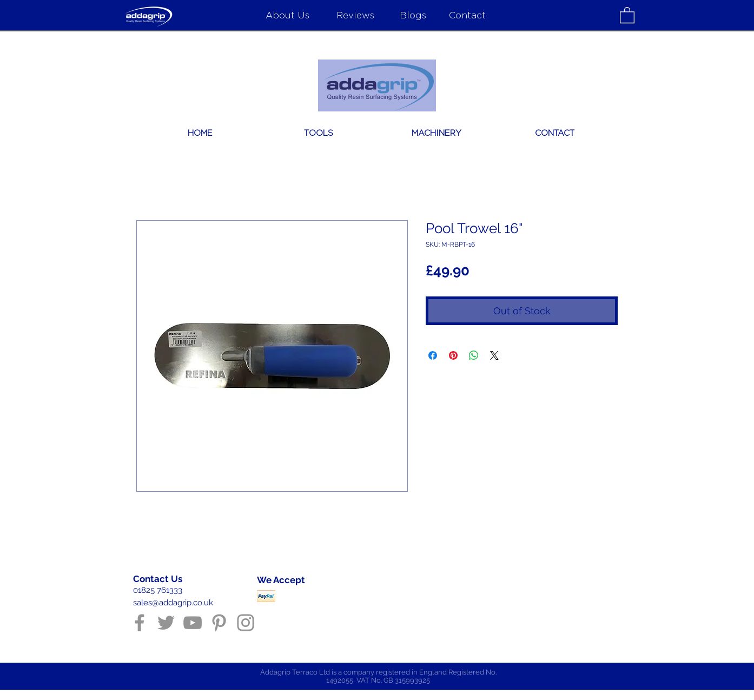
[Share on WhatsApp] (474, 355)
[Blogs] (413, 15)
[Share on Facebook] (433, 355)
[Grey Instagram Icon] (246, 623)
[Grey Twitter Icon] (166, 623)
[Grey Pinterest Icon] (219, 623)
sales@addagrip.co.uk (173, 603)
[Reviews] (355, 15)
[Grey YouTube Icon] (193, 623)
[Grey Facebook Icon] (140, 623)
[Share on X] (494, 355)
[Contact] (467, 15)
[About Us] (287, 15)
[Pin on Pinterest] (453, 355)
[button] (627, 15)
